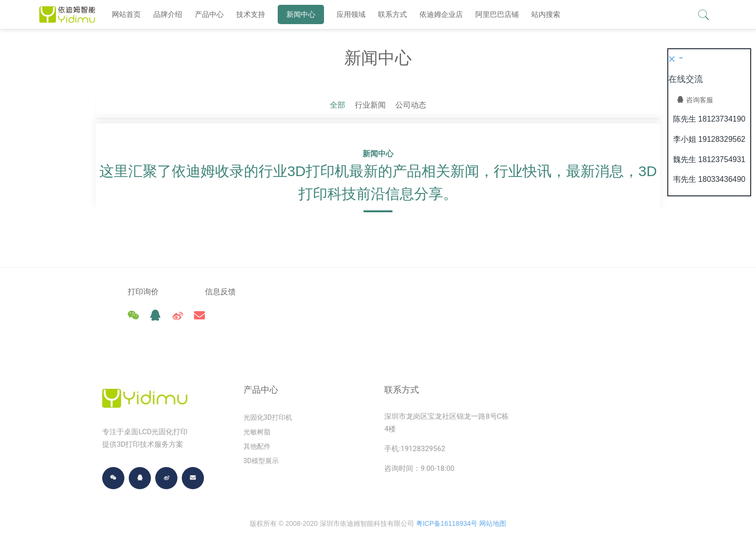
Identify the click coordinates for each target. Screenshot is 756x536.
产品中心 (209, 14)
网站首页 (126, 14)
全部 (337, 105)
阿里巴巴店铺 (497, 14)
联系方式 (392, 14)
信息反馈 (237, 292)
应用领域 (351, 14)
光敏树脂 (257, 411)
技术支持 (251, 14)
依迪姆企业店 (441, 14)
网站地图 (493, 502)
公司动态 (411, 105)
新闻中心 (301, 14)
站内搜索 (546, 14)
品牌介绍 (168, 14)
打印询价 (143, 292)
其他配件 (257, 425)
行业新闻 (370, 105)
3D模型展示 (261, 440)
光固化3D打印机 (268, 396)
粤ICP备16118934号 (447, 502)
